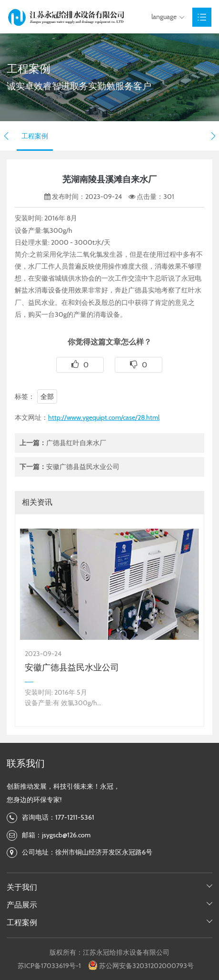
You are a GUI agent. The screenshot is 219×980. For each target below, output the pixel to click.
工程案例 (35, 136)
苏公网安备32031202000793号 (146, 966)
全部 (47, 396)
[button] (6, 136)
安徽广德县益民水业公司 (83, 467)
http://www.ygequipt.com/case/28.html (104, 417)
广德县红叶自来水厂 (76, 443)
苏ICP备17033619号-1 (49, 966)
